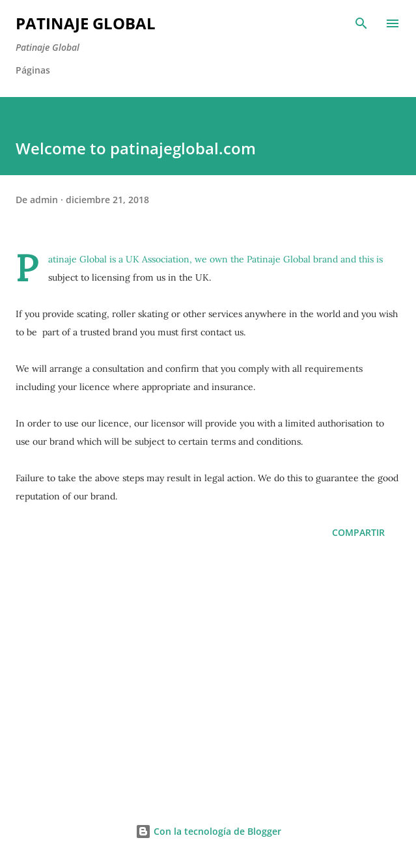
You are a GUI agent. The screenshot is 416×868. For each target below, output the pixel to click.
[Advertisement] (208, 677)
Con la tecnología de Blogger (208, 831)
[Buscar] (361, 23)
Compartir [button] (358, 532)
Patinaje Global (86, 23)
